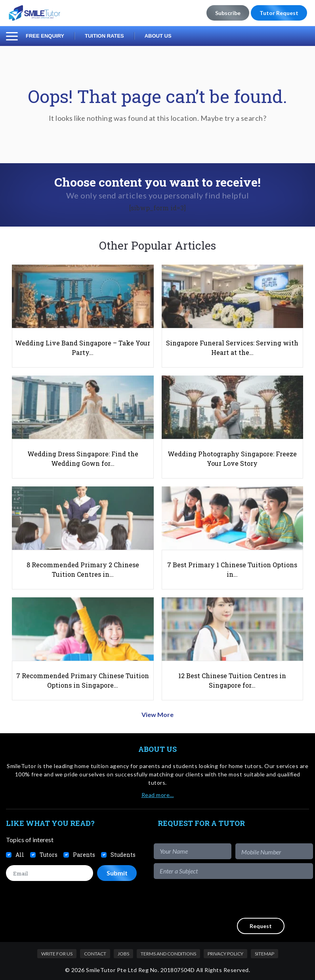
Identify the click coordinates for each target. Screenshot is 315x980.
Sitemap (264, 954)
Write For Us (57, 954)
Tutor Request (279, 13)
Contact (95, 954)
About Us (158, 36)
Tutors (49, 855)
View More (157, 714)
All (20, 855)
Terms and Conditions (168, 954)
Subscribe (228, 13)
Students (123, 855)
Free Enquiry (45, 36)
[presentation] (253, 898)
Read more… (158, 795)
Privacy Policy (225, 954)
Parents (84, 855)
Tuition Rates (104, 36)
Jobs (123, 954)
